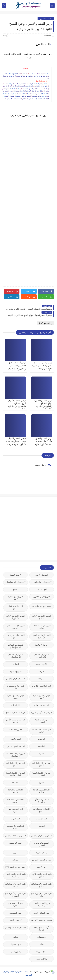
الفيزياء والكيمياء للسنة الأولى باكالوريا (16, 774)
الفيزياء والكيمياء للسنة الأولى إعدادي (16, 755)
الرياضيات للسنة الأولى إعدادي (16, 721)
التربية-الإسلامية (41, 645)
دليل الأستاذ (42, 867)
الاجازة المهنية (16, 575)
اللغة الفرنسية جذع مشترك (16, 810)
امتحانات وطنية (15, 843)
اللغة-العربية (15, 819)
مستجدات (41, 937)
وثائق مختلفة (42, 959)
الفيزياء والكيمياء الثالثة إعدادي (42, 764)
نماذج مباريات (41, 952)
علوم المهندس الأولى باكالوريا (42, 904)
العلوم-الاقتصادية (16, 729)
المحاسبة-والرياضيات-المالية (15, 827)
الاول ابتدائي (42, 589)
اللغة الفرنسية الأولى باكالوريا (42, 801)
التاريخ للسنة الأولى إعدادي (16, 607)
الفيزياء (41, 754)
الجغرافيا (42, 679)
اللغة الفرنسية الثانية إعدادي (42, 810)
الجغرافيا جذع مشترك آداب (16, 687)
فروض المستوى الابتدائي (42, 920)
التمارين (16, 664)
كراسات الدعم (15, 920)
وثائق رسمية (16, 952)
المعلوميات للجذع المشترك (41, 844)
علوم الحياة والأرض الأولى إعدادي (42, 875)
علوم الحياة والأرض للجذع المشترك (16, 895)
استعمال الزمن (42, 575)
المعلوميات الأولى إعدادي (42, 836)
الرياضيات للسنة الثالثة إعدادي (42, 731)
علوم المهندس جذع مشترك (16, 904)
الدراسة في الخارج (42, 705)
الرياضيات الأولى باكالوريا (42, 713)
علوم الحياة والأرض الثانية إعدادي (16, 885)
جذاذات (15, 860)
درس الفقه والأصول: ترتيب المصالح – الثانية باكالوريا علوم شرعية (16, 441)
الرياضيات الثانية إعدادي (16, 713)
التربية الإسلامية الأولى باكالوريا (16, 617)
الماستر (41, 826)
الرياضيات (16, 705)
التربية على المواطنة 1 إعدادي (15, 636)
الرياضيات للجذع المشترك (41, 721)
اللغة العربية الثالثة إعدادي (16, 791)
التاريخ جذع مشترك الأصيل (16, 598)
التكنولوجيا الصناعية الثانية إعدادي (16, 656)
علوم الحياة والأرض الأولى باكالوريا (15, 875)
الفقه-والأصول (46, 19)
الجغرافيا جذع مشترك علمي (16, 697)
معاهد (15, 937)
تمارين (16, 853)
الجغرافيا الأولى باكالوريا (42, 686)
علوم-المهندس (16, 913)
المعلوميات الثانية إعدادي (16, 836)
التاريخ (16, 589)
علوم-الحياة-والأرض (41, 913)
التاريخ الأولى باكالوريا (42, 597)
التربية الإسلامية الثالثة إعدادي (42, 627)
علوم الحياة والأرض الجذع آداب (41, 895)
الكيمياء (15, 783)
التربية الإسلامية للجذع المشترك (42, 636)
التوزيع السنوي (16, 671)
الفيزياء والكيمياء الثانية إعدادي (16, 764)
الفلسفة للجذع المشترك (16, 746)
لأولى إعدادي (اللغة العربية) (42, 929)
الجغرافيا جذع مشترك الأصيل (42, 697)
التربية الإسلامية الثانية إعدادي (16, 627)
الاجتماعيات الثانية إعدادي (16, 582)
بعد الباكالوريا (42, 853)
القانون (41, 783)
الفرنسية (42, 739)
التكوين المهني (41, 664)
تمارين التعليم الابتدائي (42, 860)
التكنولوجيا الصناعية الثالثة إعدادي (16, 646)
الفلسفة (42, 746)
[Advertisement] (28, 528)
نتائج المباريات (15, 944)
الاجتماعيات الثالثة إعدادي (42, 582)
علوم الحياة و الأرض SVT (15, 867)
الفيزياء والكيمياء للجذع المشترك (42, 774)
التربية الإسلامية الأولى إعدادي (42, 617)
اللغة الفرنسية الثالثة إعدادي (16, 801)
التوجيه (41, 671)
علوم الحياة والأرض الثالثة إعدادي (41, 885)
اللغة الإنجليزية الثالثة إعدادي (42, 791)
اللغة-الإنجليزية (41, 819)
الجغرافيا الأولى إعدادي (16, 679)
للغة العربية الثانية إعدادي (15, 927)
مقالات (42, 944)
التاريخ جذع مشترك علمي (42, 606)
